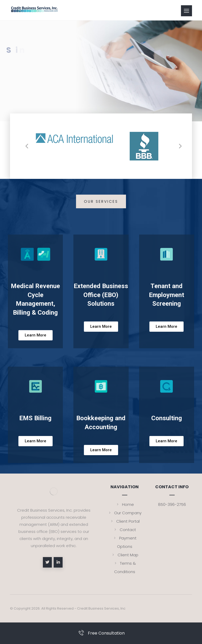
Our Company (125, 513)
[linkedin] (58, 562)
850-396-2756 (172, 504)
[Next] (180, 146)
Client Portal (125, 521)
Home (125, 504)
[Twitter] (47, 562)
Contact (125, 530)
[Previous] (27, 146)
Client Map (125, 555)
